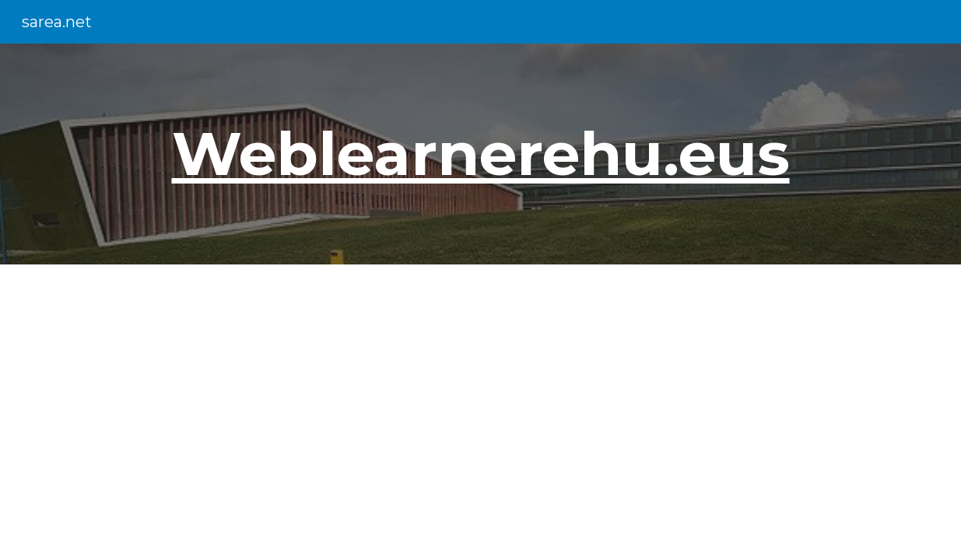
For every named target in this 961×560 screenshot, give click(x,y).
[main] (480, 154)
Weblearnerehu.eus (481, 153)
